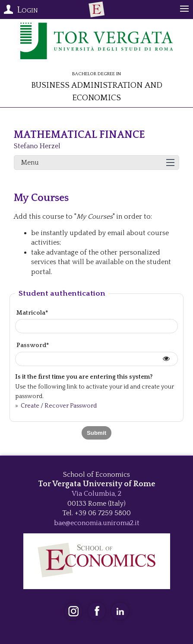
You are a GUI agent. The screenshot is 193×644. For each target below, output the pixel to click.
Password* (33, 345)
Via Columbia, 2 (96, 494)
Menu (30, 163)
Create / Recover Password (58, 406)
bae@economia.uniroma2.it (97, 523)
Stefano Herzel (37, 146)
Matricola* (32, 313)
